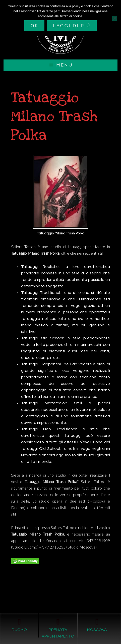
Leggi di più (72, 26)
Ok (34, 26)
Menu (64, 65)
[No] (115, 18)
